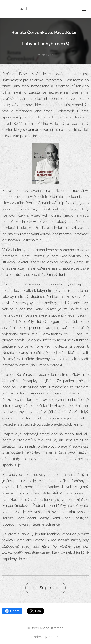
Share (12, 611)
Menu (84, 9)
